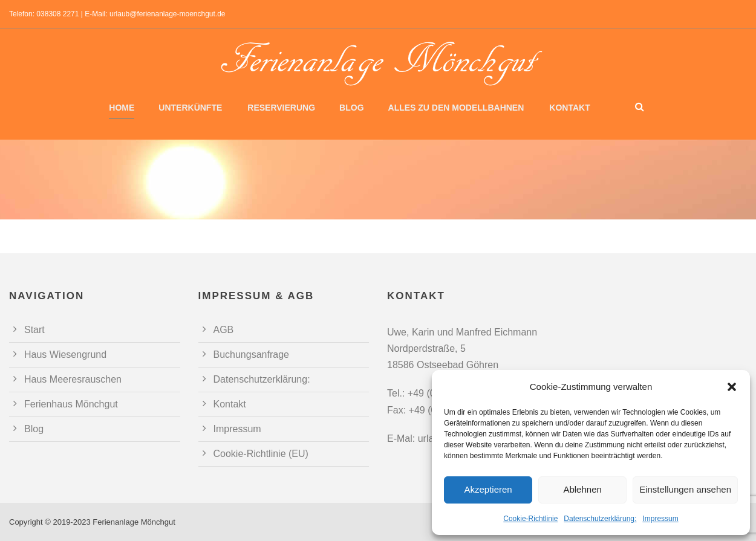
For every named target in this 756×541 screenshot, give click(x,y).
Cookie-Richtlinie (530, 519)
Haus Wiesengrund (65, 355)
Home (122, 108)
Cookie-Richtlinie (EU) (261, 454)
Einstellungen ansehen (685, 489)
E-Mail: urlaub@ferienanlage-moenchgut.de (155, 14)
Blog (351, 108)
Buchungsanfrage (251, 355)
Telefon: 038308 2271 (44, 14)
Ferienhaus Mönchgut (71, 404)
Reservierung (281, 108)
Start (34, 330)
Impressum (660, 519)
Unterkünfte (190, 108)
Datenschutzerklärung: (600, 519)
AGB (224, 330)
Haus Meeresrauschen (73, 379)
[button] (732, 387)
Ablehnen (582, 489)
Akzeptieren (488, 489)
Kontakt (569, 108)
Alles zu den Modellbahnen (456, 108)
